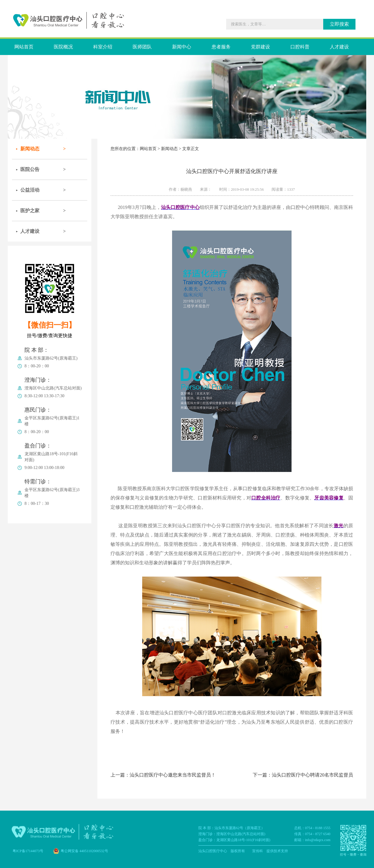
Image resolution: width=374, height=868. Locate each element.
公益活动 (30, 190)
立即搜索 (339, 24)
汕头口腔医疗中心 (213, 851)
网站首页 (24, 47)
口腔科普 (300, 47)
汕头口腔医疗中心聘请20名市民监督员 (312, 775)
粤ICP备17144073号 (28, 851)
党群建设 (260, 47)
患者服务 (221, 47)
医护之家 (30, 211)
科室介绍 (103, 47)
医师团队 (142, 47)
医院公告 (30, 169)
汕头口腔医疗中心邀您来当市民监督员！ (173, 775)
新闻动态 (30, 149)
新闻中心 (182, 47)
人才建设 (339, 47)
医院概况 (63, 47)
